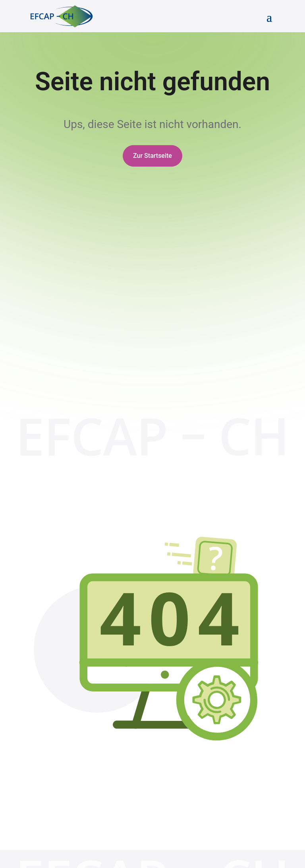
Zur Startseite (152, 156)
